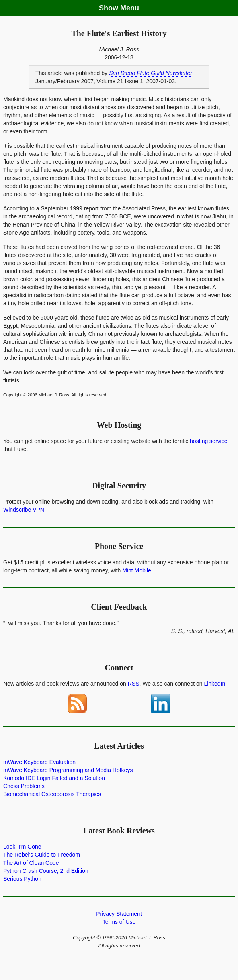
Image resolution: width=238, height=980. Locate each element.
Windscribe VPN (24, 510)
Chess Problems (24, 786)
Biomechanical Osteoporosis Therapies (52, 794)
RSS (134, 684)
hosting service (208, 441)
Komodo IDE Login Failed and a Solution (54, 778)
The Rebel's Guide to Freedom (42, 855)
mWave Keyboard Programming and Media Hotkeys (68, 770)
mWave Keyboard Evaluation (39, 762)
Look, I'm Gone (22, 847)
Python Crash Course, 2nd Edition (46, 871)
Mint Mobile (137, 570)
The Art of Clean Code (31, 863)
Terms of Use (119, 922)
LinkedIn (214, 684)
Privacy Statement (119, 914)
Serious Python (22, 879)
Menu (130, 8)
